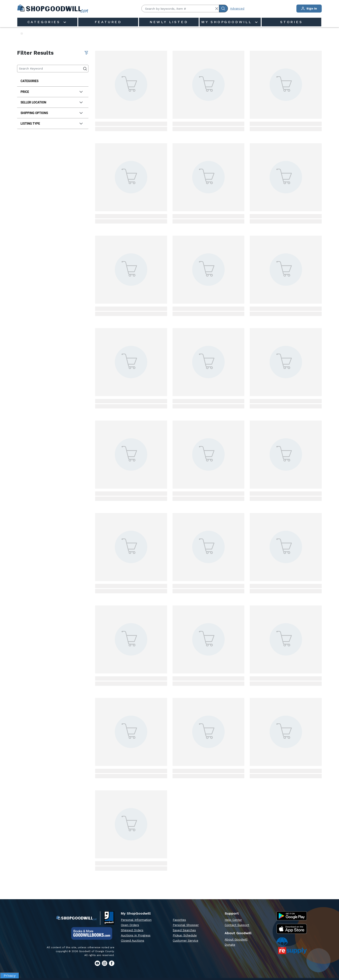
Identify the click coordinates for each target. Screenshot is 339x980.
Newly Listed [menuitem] (169, 22)
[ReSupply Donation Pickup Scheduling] (292, 946)
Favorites (179, 920)
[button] (217, 9)
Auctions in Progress (136, 935)
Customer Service (185, 940)
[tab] (53, 92)
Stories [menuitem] (291, 22)
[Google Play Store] (292, 916)
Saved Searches (184, 930)
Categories (45, 22)
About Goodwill (236, 939)
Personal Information (136, 920)
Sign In (309, 8)
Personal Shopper (186, 925)
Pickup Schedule (185, 935)
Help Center (233, 920)
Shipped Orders (132, 930)
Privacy (10, 976)
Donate (230, 945)
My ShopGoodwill (228, 22)
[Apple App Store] (292, 929)
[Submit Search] (223, 9)
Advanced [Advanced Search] (237, 8)
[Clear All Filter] (86, 53)
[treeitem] (53, 81)
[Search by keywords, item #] (180, 9)
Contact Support (237, 925)
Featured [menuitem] (108, 22)
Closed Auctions (133, 940)
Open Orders (130, 925)
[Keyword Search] (53, 69)
